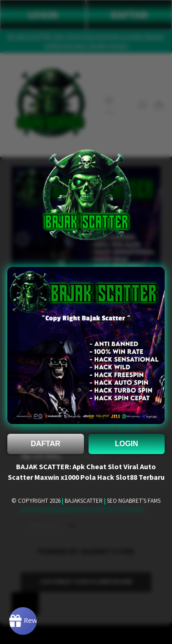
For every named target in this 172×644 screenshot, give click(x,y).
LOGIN (126, 444)
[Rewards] (23, 621)
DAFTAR (46, 444)
